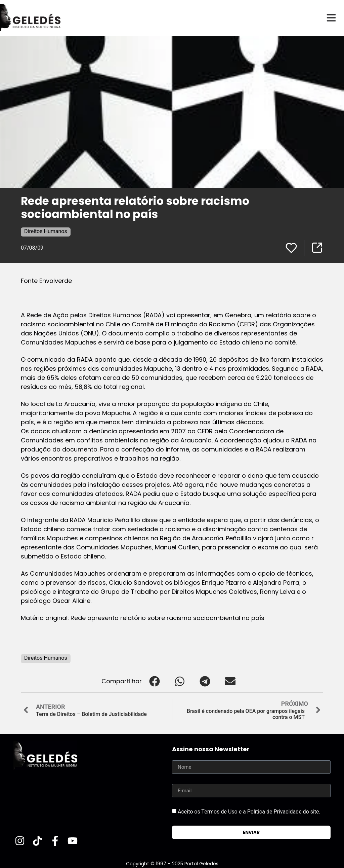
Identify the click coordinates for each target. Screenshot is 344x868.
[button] (154, 681)
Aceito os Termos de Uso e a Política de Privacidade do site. (249, 811)
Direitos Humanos (46, 231)
